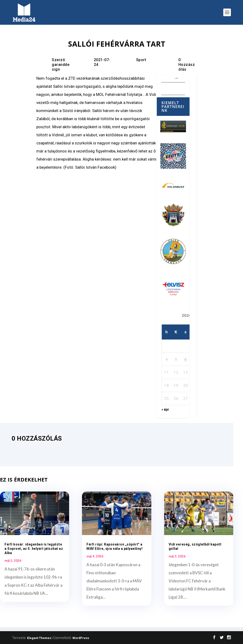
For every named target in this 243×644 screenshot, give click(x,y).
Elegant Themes (39, 638)
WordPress (81, 638)
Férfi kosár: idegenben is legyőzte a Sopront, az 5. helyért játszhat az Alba (34, 549)
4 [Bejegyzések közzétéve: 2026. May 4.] (167, 359)
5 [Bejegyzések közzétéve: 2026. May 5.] (176, 359)
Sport (141, 60)
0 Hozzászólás (187, 65)
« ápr (165, 409)
